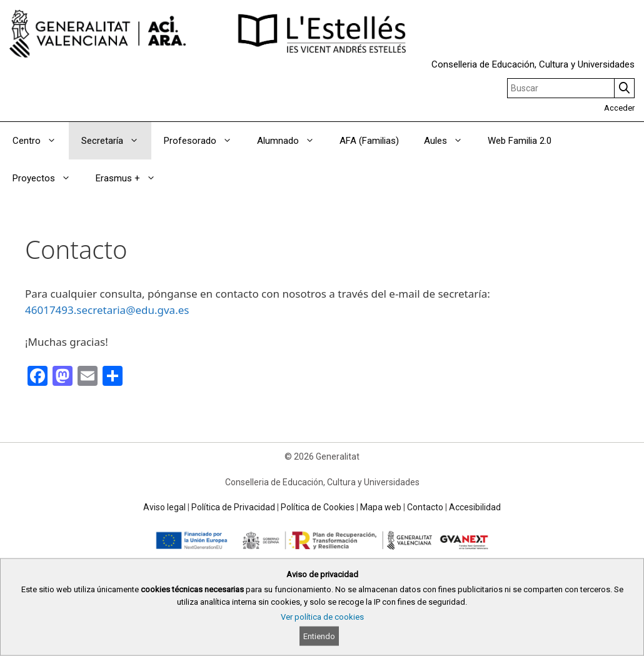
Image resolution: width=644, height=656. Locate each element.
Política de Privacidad (233, 507)
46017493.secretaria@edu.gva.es (107, 310)
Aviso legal (164, 507)
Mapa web (381, 507)
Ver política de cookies (322, 617)
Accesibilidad (475, 507)
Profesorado (204, 141)
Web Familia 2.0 (520, 141)
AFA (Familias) (369, 141)
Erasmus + (132, 178)
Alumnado (292, 141)
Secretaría (116, 141)
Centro (41, 141)
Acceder (619, 108)
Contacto (425, 507)
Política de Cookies (318, 507)
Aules (450, 141)
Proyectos (48, 178)
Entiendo (319, 636)
